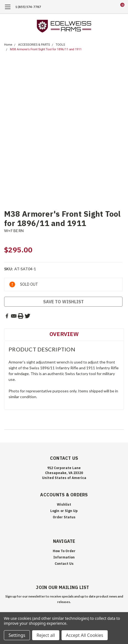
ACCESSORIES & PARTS (34, 45)
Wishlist (64, 504)
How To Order (64, 551)
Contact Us (64, 564)
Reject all (46, 635)
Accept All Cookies (85, 635)
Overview (64, 334)
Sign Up (71, 511)
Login (55, 511)
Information (64, 557)
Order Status (64, 517)
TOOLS (60, 45)
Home (8, 45)
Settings (17, 635)
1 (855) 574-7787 (28, 7)
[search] (100, 7)
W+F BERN (14, 231)
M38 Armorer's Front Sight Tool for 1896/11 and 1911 (46, 49)
